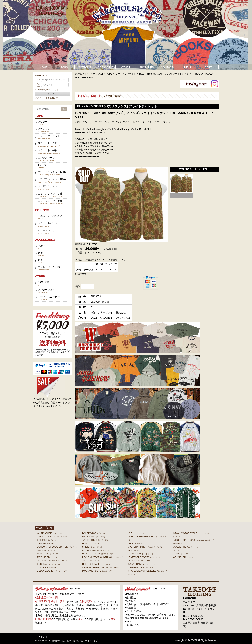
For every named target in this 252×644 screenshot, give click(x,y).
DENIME (46, 543)
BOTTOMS (85, 67)
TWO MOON (49, 557)
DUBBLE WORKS (98, 554)
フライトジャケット (126, 74)
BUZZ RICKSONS (53, 561)
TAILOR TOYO (95, 540)
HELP (188, 67)
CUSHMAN (48, 564)
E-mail (38, 80)
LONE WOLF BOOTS (146, 557)
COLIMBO (46, 540)
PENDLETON (140, 554)
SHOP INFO (146, 67)
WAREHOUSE (50, 533)
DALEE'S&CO (94, 533)
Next (244, 35)
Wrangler (184, 557)
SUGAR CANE (141, 564)
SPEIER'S (92, 547)
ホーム (79, 74)
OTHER (126, 67)
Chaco (135, 543)
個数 (78, 286)
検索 (64, 109)
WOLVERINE (185, 547)
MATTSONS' (94, 536)
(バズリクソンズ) (94, 74)
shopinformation (43, 641)
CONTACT (167, 67)
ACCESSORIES (105, 67)
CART (208, 67)
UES (178, 550)
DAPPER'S (48, 567)
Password (38, 85)
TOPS (64, 67)
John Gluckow (53, 536)
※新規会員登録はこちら (47, 90)
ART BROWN (96, 550)
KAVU (134, 550)
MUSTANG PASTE (100, 571)
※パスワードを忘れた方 (47, 98)
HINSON (91, 543)
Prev (8, 35)
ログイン (52, 94)
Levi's (181, 554)
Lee (177, 561)
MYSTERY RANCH (144, 547)
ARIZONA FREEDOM (101, 567)
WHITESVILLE (141, 567)
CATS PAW (139, 561)
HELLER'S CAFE (97, 564)
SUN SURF (48, 554)
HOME (44, 67)
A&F (136, 533)
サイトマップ (92, 641)
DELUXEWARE (52, 571)
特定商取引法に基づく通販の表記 (68, 641)
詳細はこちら (42, 623)
